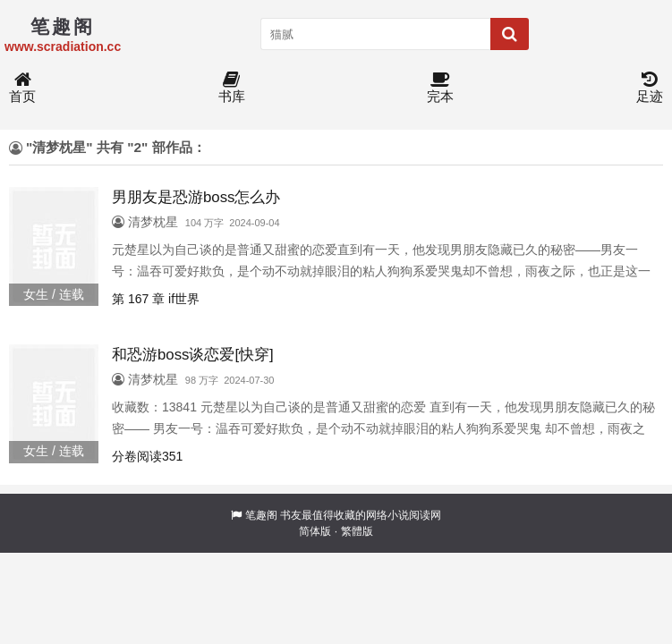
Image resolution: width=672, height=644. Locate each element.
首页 (22, 88)
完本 (440, 88)
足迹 (650, 88)
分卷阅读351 (147, 456)
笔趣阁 (261, 515)
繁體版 (357, 531)
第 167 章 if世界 (156, 299)
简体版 (315, 531)
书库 (232, 88)
